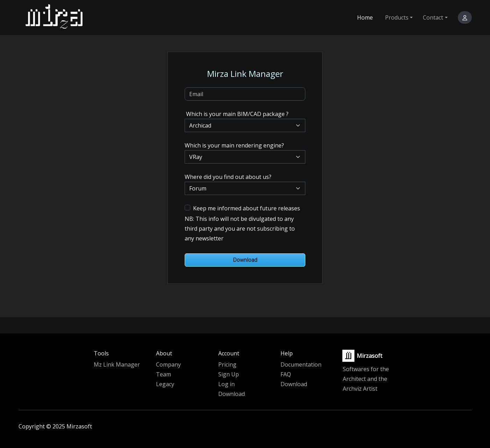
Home (365, 17)
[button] (465, 17)
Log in (226, 384)
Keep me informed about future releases (247, 208)
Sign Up (229, 374)
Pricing (227, 364)
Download (245, 260)
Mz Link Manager (117, 364)
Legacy (165, 384)
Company (168, 364)
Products (397, 17)
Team (164, 374)
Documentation (301, 364)
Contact (433, 17)
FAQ (286, 374)
